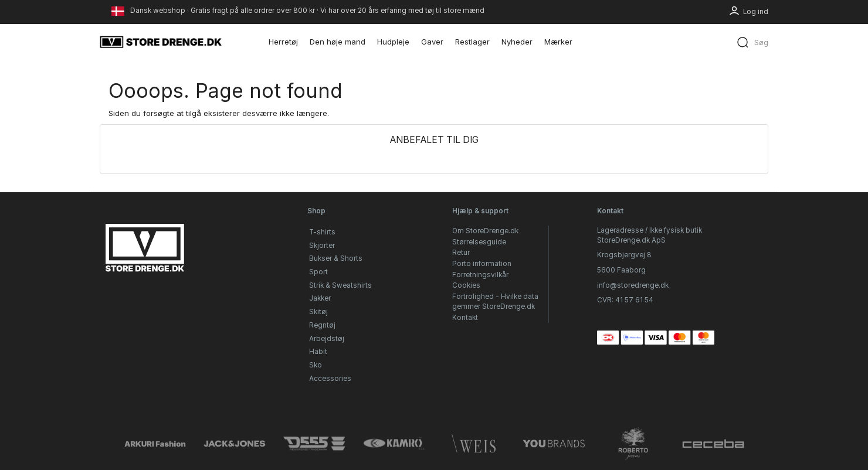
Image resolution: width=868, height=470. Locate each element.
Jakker (320, 298)
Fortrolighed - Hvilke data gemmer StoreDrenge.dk (495, 302)
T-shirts (322, 232)
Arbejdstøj (327, 339)
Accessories (330, 379)
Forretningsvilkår (480, 275)
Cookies (466, 285)
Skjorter (322, 246)
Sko (316, 365)
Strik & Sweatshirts (340, 285)
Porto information (482, 264)
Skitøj (318, 312)
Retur (461, 253)
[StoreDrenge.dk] (161, 42)
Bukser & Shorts (336, 258)
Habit (318, 352)
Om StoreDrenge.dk (485, 231)
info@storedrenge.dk (633, 285)
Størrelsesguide (479, 242)
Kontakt (465, 318)
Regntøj (322, 325)
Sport (318, 272)
